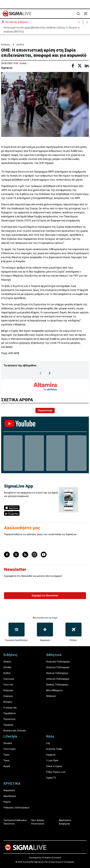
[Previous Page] (40, 373)
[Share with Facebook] (73, 66)
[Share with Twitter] (80, 66)
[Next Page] (50, 373)
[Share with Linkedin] (87, 66)
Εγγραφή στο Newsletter (45, 596)
